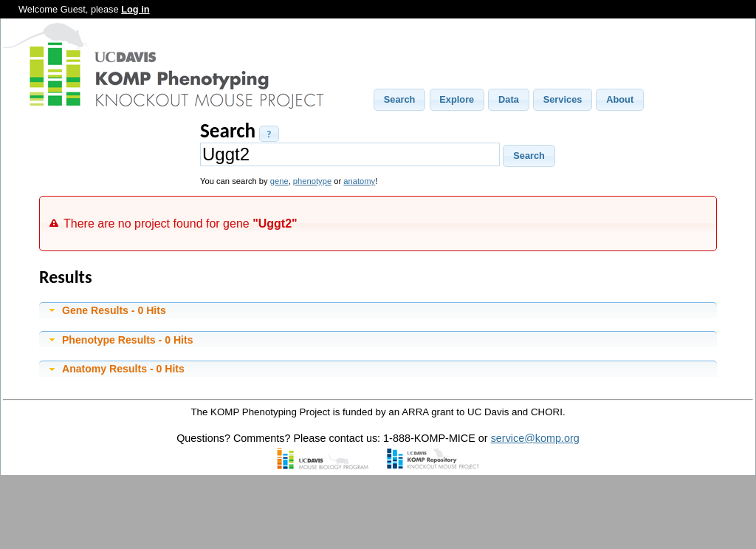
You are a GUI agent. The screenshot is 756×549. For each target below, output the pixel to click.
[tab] (378, 310)
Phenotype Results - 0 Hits (128, 340)
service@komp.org (535, 438)
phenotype (312, 181)
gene (279, 181)
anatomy (359, 181)
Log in (135, 9)
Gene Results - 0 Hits (114, 310)
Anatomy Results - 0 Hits (123, 369)
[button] (399, 100)
